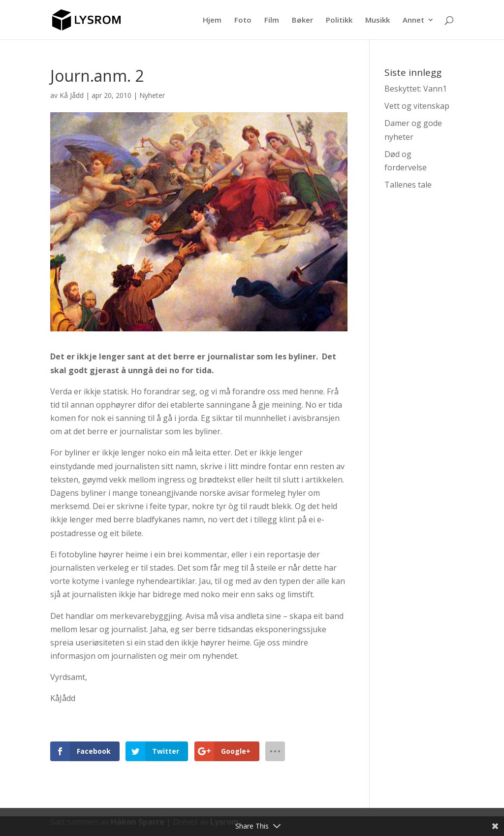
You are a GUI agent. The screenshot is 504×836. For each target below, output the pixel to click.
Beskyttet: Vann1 (416, 89)
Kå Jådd (72, 95)
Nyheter (152, 95)
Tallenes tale (408, 185)
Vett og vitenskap (417, 106)
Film (272, 20)
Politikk (339, 20)
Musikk (378, 20)
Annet (413, 20)
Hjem (212, 20)
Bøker (302, 20)
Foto (243, 20)
